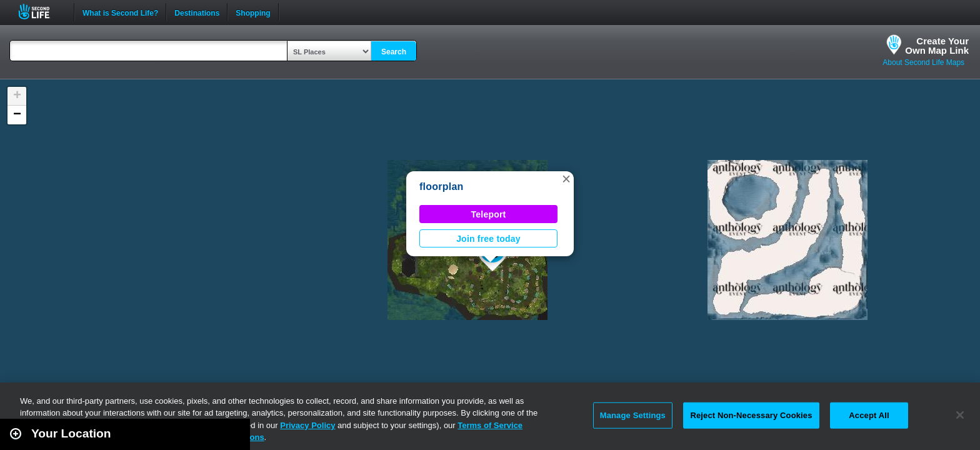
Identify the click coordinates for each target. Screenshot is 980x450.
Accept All (869, 415)
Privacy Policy (307, 425)
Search (394, 52)
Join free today (488, 239)
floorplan (442, 187)
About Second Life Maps (923, 62)
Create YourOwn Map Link (937, 46)
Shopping (253, 12)
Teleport (489, 214)
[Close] (960, 415)
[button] (566, 179)
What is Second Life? (120, 12)
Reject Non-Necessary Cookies (751, 415)
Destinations (197, 12)
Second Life (41, 12)
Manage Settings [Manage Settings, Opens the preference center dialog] (633, 415)
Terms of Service (490, 425)
